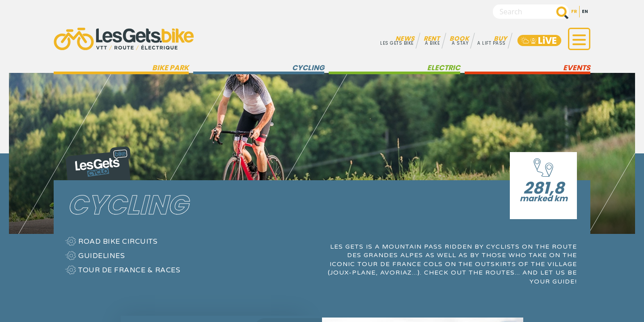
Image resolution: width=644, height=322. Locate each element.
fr (574, 11)
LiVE (538, 40)
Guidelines (102, 256)
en (585, 11)
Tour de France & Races (129, 270)
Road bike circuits (118, 241)
